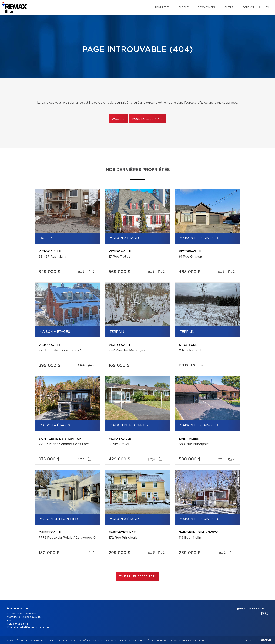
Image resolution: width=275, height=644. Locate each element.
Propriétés (162, 7)
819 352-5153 (21, 624)
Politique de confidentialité (133, 640)
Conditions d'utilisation (164, 640)
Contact (248, 7)
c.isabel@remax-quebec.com (34, 627)
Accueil (118, 119)
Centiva (265, 640)
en (267, 7)
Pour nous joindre (147, 119)
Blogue (184, 7)
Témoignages (207, 7)
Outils (229, 7)
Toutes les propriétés (138, 577)
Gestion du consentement (193, 640)
